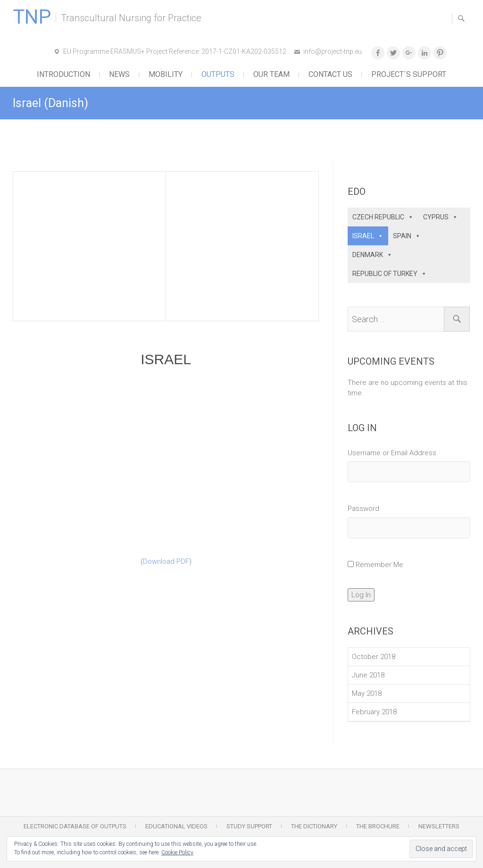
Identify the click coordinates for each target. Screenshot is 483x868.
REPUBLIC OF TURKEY (385, 274)
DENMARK (368, 255)
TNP (32, 17)
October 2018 (374, 657)
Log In (361, 595)
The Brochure (378, 826)
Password (363, 509)
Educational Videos (176, 826)
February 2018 (374, 712)
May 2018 (367, 693)
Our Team (271, 74)
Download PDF (166, 561)
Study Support (249, 826)
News (119, 74)
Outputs (218, 74)
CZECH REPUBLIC (378, 217)
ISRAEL (363, 236)
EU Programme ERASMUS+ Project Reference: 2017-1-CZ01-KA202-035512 (175, 51)
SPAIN (402, 236)
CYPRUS (436, 217)
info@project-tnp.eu (333, 51)
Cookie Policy (177, 852)
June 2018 (368, 675)
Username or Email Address (392, 453)
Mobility (166, 74)
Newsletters (439, 826)
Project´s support (409, 74)
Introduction (63, 74)
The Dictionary (314, 826)
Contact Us (330, 74)
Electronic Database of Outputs (75, 826)
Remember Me (379, 565)
